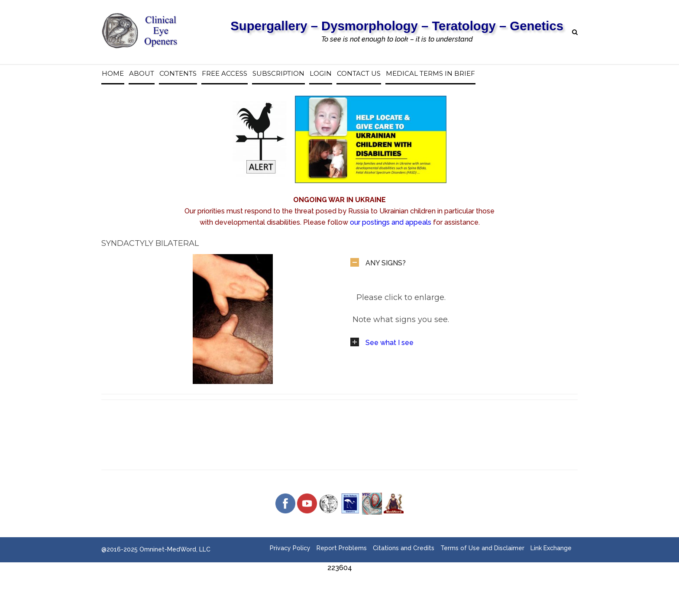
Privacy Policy (290, 548)
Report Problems (342, 548)
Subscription (278, 74)
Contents (178, 74)
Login (321, 74)
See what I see (390, 343)
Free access (225, 74)
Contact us (359, 74)
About (142, 74)
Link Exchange (551, 548)
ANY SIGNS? (386, 263)
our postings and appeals (391, 222)
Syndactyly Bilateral (150, 243)
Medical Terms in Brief (430, 74)
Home (113, 74)
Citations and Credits (404, 548)
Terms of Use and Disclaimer (482, 548)
